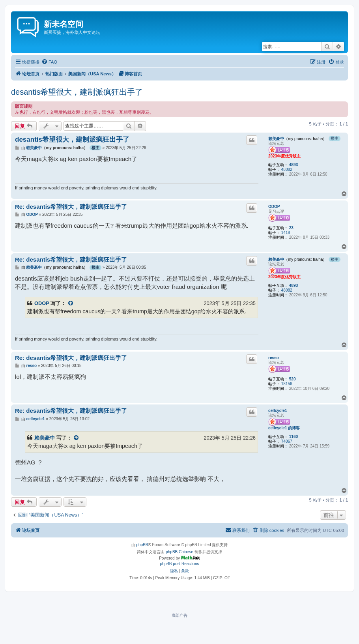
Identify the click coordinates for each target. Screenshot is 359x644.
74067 (287, 441)
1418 (286, 233)
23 (291, 228)
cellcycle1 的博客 (284, 428)
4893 (294, 165)
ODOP (274, 207)
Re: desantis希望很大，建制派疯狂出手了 (71, 207)
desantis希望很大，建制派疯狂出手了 (77, 92)
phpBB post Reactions (180, 564)
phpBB (142, 545)
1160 (294, 437)
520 (293, 379)
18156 (287, 384)
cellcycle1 (278, 411)
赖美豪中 (276, 139)
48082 (287, 169)
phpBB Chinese (179, 552)
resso (274, 358)
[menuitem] (49, 62)
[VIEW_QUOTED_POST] (71, 303)
